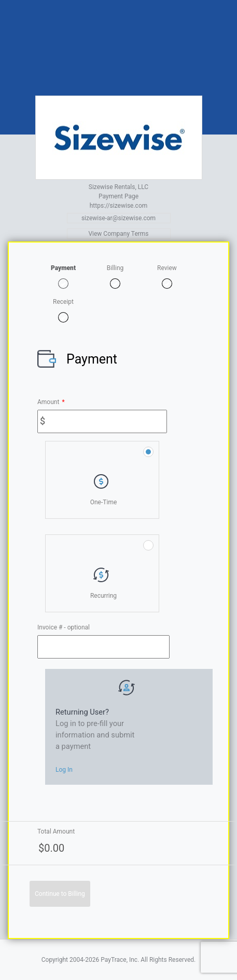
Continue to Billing (60, 894)
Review (167, 268)
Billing (115, 268)
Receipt (63, 302)
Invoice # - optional (64, 627)
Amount (51, 402)
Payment (63, 268)
